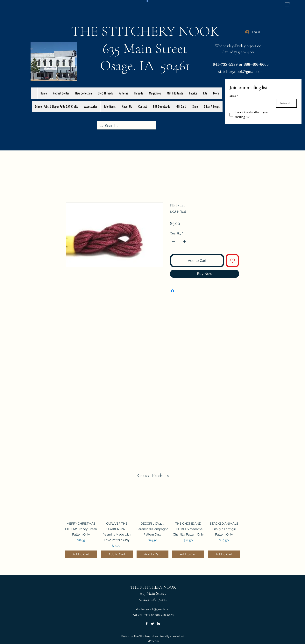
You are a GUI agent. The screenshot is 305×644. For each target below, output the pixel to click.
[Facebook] (147, 624)
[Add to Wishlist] (232, 261)
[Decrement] (173, 242)
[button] (287, 4)
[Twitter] (152, 624)
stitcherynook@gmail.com (241, 71)
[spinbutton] (179, 242)
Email (234, 96)
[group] (152, 522)
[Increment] (185, 242)
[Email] (250, 102)
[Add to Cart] (81, 554)
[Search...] (127, 126)
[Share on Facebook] (173, 291)
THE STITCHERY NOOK (145, 31)
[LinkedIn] (158, 624)
